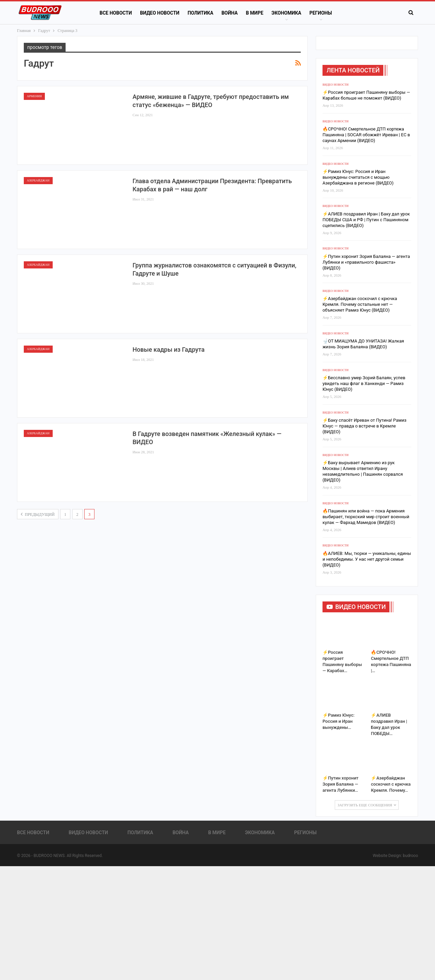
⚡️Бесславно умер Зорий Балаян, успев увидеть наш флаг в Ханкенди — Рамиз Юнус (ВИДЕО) (364, 383)
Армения (34, 96)
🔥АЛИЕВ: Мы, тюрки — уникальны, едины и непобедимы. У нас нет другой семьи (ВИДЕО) (367, 559)
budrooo (410, 856)
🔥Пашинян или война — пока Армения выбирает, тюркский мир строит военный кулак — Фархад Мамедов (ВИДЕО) (366, 517)
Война (230, 13)
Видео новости (160, 13)
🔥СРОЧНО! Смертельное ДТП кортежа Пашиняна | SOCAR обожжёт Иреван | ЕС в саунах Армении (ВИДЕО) (366, 135)
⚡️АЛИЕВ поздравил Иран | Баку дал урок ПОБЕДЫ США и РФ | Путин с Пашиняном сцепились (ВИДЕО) (366, 220)
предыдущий (38, 514)
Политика (201, 13)
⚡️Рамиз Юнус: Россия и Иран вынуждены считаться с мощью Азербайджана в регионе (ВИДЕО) (358, 177)
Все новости (116, 13)
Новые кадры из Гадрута (169, 349)
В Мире (254, 13)
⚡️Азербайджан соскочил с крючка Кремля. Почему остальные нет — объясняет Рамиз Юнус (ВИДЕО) (360, 304)
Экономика (286, 13)
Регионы (320, 13)
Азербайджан (38, 180)
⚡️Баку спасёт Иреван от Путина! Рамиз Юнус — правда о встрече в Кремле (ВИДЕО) (364, 426)
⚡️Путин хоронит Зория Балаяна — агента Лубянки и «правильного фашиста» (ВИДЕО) (366, 262)
